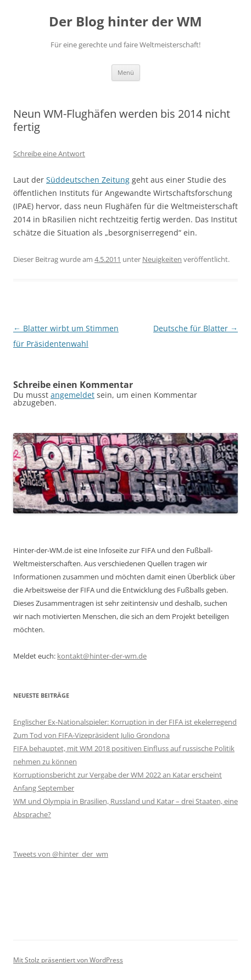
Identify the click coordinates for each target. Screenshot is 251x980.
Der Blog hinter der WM (126, 22)
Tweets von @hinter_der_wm (61, 854)
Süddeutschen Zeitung (88, 180)
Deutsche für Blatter (196, 328)
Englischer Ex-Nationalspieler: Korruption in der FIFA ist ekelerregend (125, 722)
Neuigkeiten (162, 259)
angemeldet (72, 395)
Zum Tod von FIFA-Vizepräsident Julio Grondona (91, 735)
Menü (126, 72)
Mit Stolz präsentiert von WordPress (68, 960)
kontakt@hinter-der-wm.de (102, 656)
